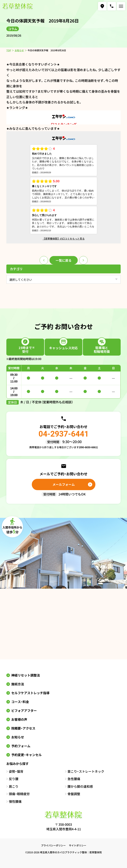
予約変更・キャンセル (26, 755)
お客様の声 (19, 719)
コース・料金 (20, 702)
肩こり (14, 786)
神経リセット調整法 (26, 675)
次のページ (83, 260)
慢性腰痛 (15, 801)
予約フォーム (21, 746)
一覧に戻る (64, 260)
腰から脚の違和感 (80, 786)
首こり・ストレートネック (86, 771)
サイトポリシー (78, 845)
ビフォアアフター (24, 710)
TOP (9, 50)
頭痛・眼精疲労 (19, 794)
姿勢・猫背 (16, 771)
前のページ (44, 260)
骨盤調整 (74, 794)
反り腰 (14, 779)
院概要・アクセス (23, 728)
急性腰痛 (74, 779)
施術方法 (18, 684)
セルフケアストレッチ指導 (30, 693)
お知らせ (19, 50)
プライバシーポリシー (53, 845)
